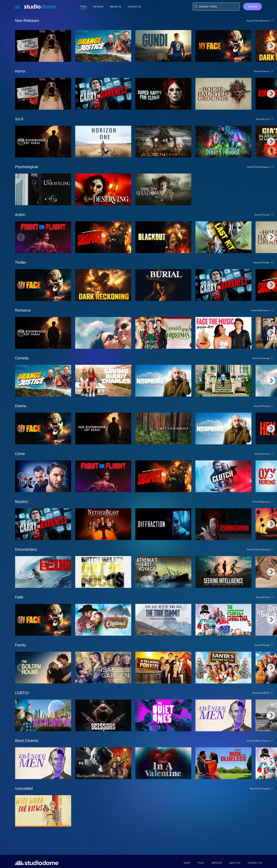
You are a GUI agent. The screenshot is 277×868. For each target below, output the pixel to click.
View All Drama (262, 406)
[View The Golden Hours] (43, 667)
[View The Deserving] (103, 189)
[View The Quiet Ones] (163, 715)
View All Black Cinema (258, 741)
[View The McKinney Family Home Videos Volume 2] (43, 46)
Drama (21, 406)
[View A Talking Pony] (163, 667)
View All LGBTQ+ (261, 693)
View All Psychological (258, 167)
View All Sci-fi (263, 119)
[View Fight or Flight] (43, 237)
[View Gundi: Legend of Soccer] (163, 46)
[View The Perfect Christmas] (223, 619)
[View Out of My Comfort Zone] (43, 715)
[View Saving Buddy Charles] (103, 380)
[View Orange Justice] (103, 46)
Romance (23, 310)
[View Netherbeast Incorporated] (103, 524)
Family (20, 645)
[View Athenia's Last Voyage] (163, 572)
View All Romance (260, 310)
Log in (253, 7)
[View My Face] (223, 46)
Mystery (21, 502)
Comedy (22, 358)
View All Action (262, 215)
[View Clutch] (223, 476)
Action (20, 215)
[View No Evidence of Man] (43, 141)
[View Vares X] (43, 476)
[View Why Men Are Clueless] (223, 763)
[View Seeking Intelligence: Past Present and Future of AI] (223, 572)
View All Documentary (258, 549)
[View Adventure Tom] (103, 333)
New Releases (27, 21)
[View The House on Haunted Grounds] (223, 93)
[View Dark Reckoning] (103, 285)
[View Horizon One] (103, 141)
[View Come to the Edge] (43, 572)
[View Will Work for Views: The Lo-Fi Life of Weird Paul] (43, 811)
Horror (20, 71)
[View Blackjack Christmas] (103, 763)
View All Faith (263, 597)
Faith (19, 597)
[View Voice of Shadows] (163, 189)
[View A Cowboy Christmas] (103, 619)
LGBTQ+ (22, 693)
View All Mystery (261, 502)
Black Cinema (26, 741)
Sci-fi (19, 119)
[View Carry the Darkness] (103, 93)
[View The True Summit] (163, 619)
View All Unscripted (260, 789)
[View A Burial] (163, 285)
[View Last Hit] (223, 237)
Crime (20, 454)
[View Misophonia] (163, 380)
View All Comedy (261, 358)
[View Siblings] (223, 380)
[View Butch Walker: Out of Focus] (103, 572)
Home (187, 863)
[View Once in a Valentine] (163, 763)
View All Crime (262, 454)
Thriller (21, 262)
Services (217, 863)
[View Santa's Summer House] (223, 667)
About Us (235, 863)
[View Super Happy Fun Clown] (163, 93)
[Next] (271, 46)
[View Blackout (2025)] (163, 237)
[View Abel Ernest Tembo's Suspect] (103, 237)
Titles (201, 863)
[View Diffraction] (163, 524)
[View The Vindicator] (223, 524)
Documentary (26, 549)
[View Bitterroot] (163, 428)
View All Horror (262, 71)
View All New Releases (258, 21)
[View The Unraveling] (43, 189)
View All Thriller (262, 263)
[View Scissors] (103, 715)
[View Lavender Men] (223, 715)
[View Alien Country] (163, 141)
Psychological (26, 167)
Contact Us (255, 863)
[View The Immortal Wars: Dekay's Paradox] (223, 141)
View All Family (262, 645)
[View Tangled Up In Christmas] (163, 333)
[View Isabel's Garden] (103, 667)
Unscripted (24, 788)
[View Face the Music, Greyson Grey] (223, 333)
